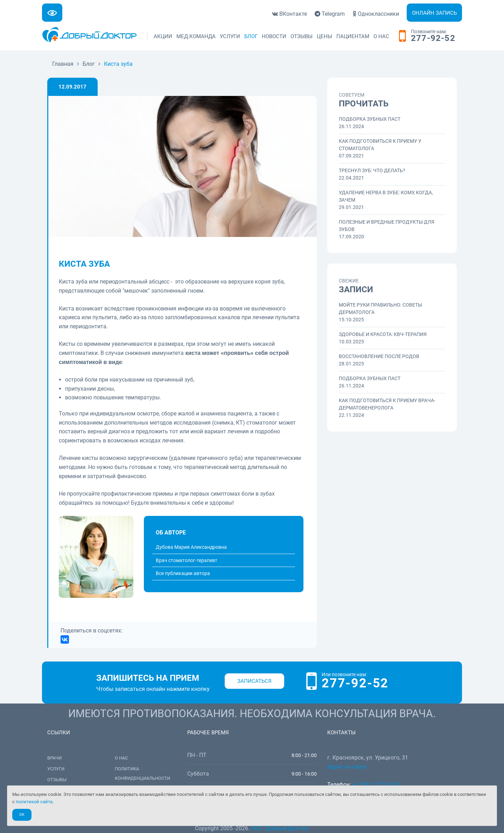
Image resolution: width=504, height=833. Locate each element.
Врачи (54, 758)
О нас (381, 36)
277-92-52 (433, 38)
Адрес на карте (347, 767)
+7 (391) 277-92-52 (376, 785)
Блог (251, 36)
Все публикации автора (183, 573)
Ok (22, 815)
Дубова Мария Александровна (191, 547)
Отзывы (302, 36)
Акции (163, 36)
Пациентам (353, 36)
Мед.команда (196, 36)
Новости (274, 36)
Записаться (254, 681)
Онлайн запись (434, 13)
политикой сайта (34, 802)
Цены (324, 36)
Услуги (230, 36)
